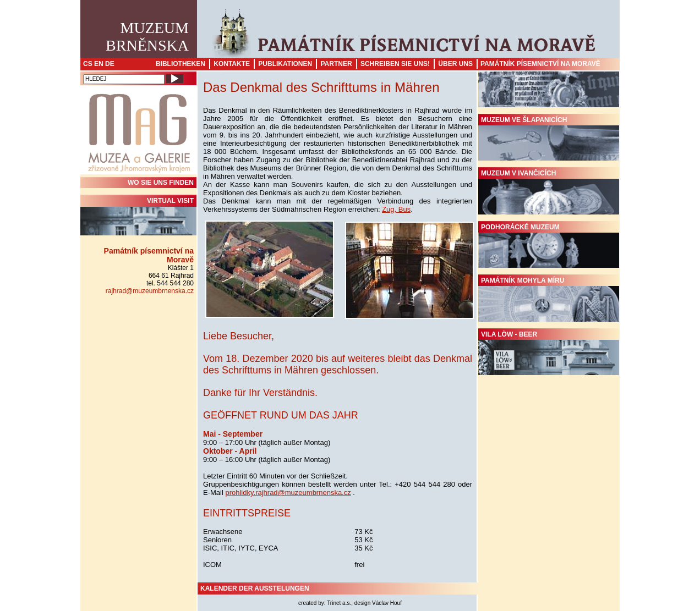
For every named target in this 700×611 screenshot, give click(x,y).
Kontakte (232, 64)
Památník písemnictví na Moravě (540, 64)
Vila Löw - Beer (549, 353)
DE (110, 64)
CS (88, 64)
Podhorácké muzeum (549, 246)
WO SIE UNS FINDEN (161, 183)
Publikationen (285, 64)
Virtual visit (138, 216)
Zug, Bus (396, 209)
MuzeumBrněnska (147, 37)
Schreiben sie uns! (395, 64)
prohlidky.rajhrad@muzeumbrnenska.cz (288, 492)
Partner (336, 64)
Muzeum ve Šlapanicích (549, 139)
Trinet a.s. (339, 603)
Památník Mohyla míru (549, 299)
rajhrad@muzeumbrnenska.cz (150, 291)
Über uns (455, 64)
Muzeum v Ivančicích (549, 192)
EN (99, 64)
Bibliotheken (181, 64)
